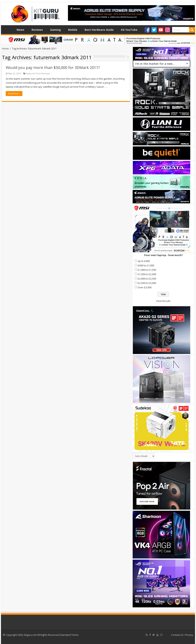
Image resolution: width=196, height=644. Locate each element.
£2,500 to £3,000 (147, 283)
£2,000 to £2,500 (147, 279)
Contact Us (177, 635)
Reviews (37, 30)
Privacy (189, 635)
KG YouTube (129, 30)
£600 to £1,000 (146, 265)
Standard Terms (69, 635)
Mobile (73, 30)
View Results (163, 301)
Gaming (56, 30)
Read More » (14, 94)
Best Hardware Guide (99, 30)
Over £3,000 (145, 287)
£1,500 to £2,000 (147, 274)
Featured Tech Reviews (38, 73)
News (20, 30)
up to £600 (144, 261)
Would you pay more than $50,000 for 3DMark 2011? (53, 67)
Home (8, 29)
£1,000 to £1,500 (147, 270)
